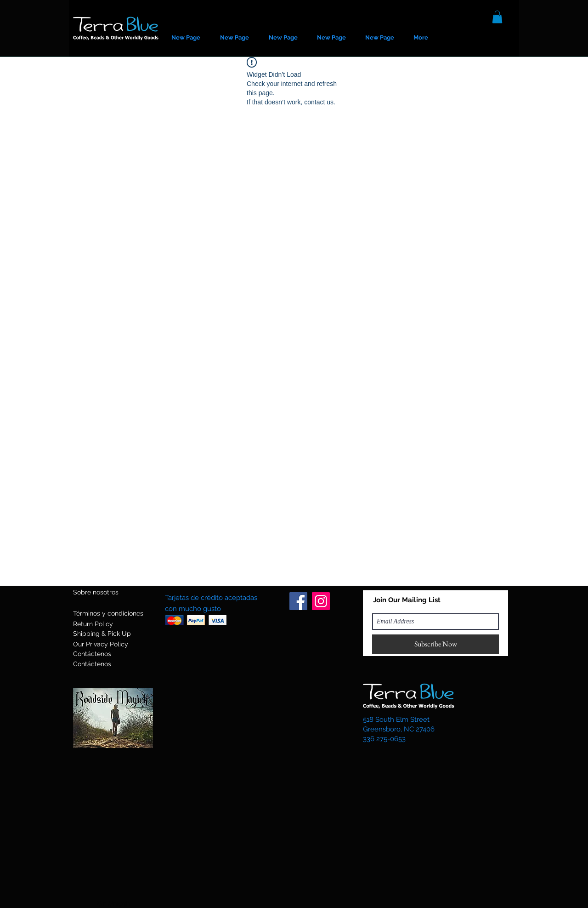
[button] (497, 17)
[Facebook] (298, 601)
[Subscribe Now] (435, 644)
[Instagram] (321, 601)
